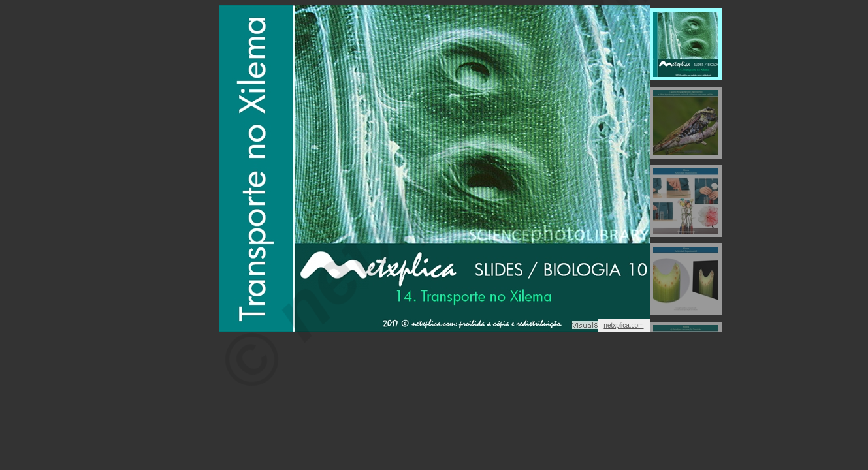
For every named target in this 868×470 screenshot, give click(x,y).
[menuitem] (686, 44)
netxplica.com (623, 325)
